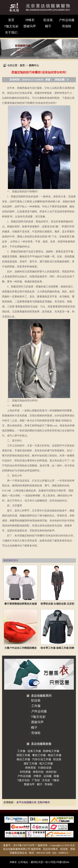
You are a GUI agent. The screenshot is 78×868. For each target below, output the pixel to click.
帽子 (48, 26)
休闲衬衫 (51, 772)
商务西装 (31, 768)
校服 (56, 776)
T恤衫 (56, 780)
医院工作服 (23, 755)
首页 (11, 20)
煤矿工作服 (30, 763)
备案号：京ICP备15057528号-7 (20, 845)
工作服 (36, 706)
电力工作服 (46, 763)
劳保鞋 (67, 26)
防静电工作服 (51, 751)
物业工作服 (55, 755)
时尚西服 (25, 772)
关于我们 (11, 33)
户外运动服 (67, 20)
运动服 (48, 776)
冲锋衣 (30, 20)
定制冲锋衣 (44, 802)
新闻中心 (34, 65)
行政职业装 (45, 768)
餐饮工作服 (39, 755)
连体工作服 (34, 751)
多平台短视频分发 (26, 802)
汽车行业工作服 (42, 759)
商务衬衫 (38, 772)
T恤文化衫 (11, 26)
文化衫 (46, 780)
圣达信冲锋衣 (50, 849)
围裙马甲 (30, 26)
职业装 (48, 20)
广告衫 (36, 780)
